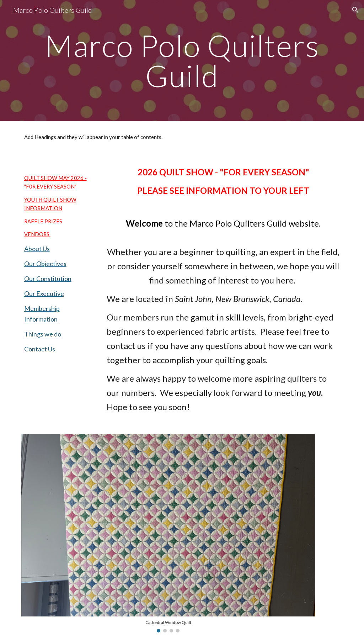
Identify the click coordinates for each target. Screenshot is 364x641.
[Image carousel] (168, 533)
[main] (182, 61)
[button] (355, 10)
